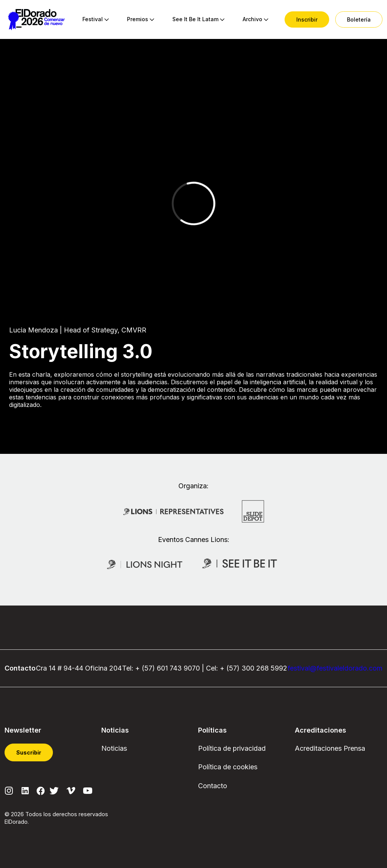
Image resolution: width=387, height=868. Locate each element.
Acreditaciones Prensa (330, 748)
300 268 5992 (264, 668)
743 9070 (185, 668)
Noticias (114, 748)
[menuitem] (93, 20)
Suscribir (29, 752)
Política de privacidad (232, 748)
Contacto (213, 786)
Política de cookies (228, 767)
